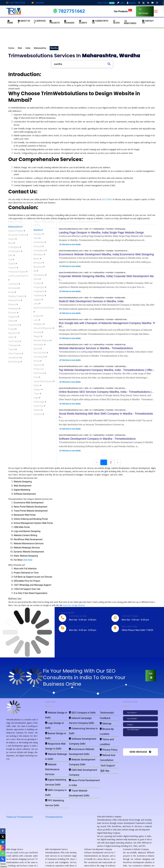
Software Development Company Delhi (84, 727)
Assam (12, 239)
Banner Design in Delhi (54, 720)
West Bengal (15, 362)
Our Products (123, 11)
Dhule (37, 279)
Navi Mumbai (41, 353)
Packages (69, 22)
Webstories (130, 22)
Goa (11, 259)
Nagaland (14, 317)
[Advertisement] (82, 38)
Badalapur (39, 255)
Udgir (37, 398)
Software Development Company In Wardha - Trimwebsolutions (97, 439)
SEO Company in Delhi (78, 712)
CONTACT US (148, 22)
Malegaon (39, 324)
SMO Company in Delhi (54, 750)
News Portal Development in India (82, 743)
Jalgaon (38, 300)
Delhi (11, 255)
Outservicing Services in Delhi (80, 723)
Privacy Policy (106, 732)
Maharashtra (40, 48)
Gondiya (38, 283)
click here (28, 560)
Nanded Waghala (43, 340)
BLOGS (116, 22)
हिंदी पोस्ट (103, 747)
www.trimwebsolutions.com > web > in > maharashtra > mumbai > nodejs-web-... (93, 298)
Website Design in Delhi (55, 712)
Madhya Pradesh (17, 296)
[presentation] (142, 743)
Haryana (13, 268)
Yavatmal (39, 414)
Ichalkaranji (40, 295)
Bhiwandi (39, 263)
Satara (37, 385)
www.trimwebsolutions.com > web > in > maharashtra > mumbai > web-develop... (93, 366)
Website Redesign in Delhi (55, 731)
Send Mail (38, 3)
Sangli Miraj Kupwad (44, 381)
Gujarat (13, 264)
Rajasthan (14, 333)
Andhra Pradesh (17, 231)
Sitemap (104, 720)
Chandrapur (40, 275)
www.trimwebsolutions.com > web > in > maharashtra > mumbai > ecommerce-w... (94, 251)
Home (11, 48)
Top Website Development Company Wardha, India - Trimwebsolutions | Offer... (107, 370)
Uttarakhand (15, 358)
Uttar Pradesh (16, 354)
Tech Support (105, 743)
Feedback (103, 716)
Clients (83, 22)
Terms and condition (108, 728)
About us (24, 22)
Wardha (38, 230)
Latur (37, 320)
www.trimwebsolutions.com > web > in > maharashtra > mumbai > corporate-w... (93, 272)
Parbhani (39, 365)
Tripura (12, 349)
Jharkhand (14, 284)
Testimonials (105, 712)
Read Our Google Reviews (74, 605)
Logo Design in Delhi (53, 716)
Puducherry (15, 325)
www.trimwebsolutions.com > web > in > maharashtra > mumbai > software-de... (93, 435)
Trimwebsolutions (54, 769)
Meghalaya (14, 309)
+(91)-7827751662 (16, 3)
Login (121, 3)
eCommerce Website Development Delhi (84, 731)
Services (40, 22)
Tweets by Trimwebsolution (20, 769)
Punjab (12, 329)
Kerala (12, 292)
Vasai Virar (39, 406)
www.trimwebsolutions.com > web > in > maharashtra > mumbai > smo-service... (93, 410)
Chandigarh (15, 247)
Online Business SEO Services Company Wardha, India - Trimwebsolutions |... (106, 392)
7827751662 (143, 11)
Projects (55, 22)
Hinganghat (40, 287)
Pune (37, 377)
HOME (10, 22)
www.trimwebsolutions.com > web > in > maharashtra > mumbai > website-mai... (93, 344)
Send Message (140, 752)
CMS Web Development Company (82, 739)
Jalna (37, 304)
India (28, 48)
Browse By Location (108, 724)
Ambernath (40, 242)
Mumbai (38, 332)
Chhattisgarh (15, 251)
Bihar (12, 243)
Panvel (38, 361)
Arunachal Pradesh (18, 235)
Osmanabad (40, 357)
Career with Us (100, 22)
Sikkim (12, 337)
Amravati (39, 246)
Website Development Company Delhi (83, 735)
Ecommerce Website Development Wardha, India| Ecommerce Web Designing (106, 254)
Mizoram (13, 313)
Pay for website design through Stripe (82, 861)
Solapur (38, 390)
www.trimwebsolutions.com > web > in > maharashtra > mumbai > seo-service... (93, 388)
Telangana (14, 345)
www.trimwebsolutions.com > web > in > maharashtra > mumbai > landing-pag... (93, 229)
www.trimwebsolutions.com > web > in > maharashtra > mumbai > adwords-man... (94, 319)
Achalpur (39, 234)
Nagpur (38, 336)
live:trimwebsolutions (79, 626)
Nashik (38, 349)
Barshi (37, 259)
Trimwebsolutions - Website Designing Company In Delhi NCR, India (81, 865)
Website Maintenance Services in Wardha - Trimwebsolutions (96, 348)
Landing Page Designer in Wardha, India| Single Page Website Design (101, 233)
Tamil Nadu (15, 341)
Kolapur (38, 316)
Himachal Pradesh (18, 272)
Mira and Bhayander (44, 328)
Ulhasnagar (40, 402)
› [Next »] (118, 462)
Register (131, 3)
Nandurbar (39, 345)
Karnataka (14, 288)
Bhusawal (39, 267)
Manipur (13, 304)
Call (151, 675)
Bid (36, 271)
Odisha (12, 321)
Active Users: (106, 3)
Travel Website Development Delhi (82, 747)
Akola (37, 238)
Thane (37, 394)
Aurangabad (40, 250)
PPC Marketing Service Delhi (56, 754)
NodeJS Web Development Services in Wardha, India (91, 301)
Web (20, 48)
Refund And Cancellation (105, 737)
